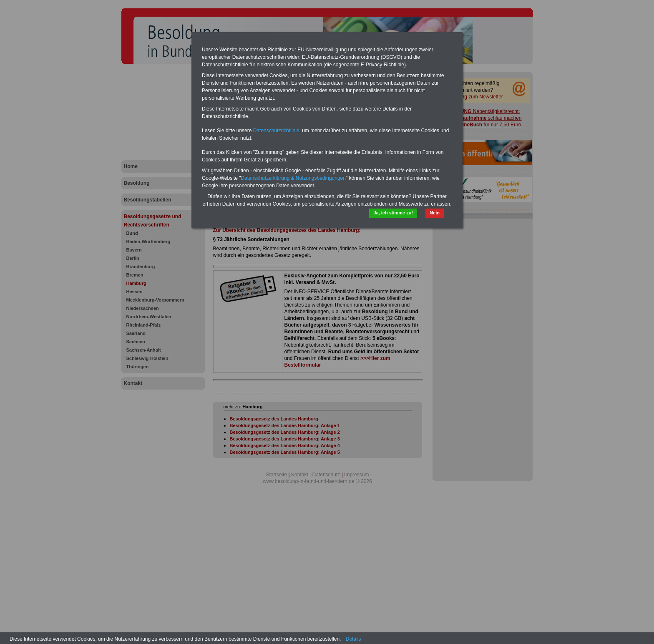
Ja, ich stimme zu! (393, 213)
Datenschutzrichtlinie (276, 131)
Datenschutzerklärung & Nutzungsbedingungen (293, 178)
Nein (435, 213)
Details (353, 639)
